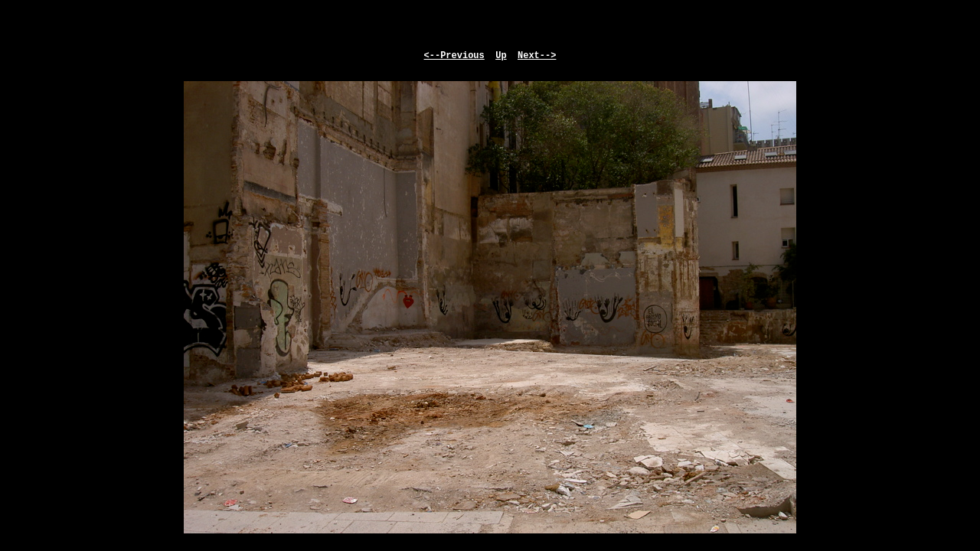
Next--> (537, 56)
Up (501, 56)
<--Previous (454, 56)
